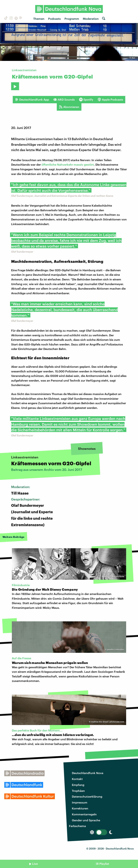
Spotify (86, 100)
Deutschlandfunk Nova (88, 773)
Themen (39, 19)
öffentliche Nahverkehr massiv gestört (68, 164)
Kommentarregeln (84, 814)
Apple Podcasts (110, 100)
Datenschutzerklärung (87, 796)
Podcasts (54, 19)
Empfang (78, 785)
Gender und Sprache (86, 820)
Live (35, 864)
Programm (72, 19)
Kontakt (77, 779)
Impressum (80, 802)
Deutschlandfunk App (32, 100)
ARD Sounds (64, 100)
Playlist (104, 864)
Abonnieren (69, 107)
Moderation (91, 19)
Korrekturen (80, 808)
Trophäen (78, 791)
